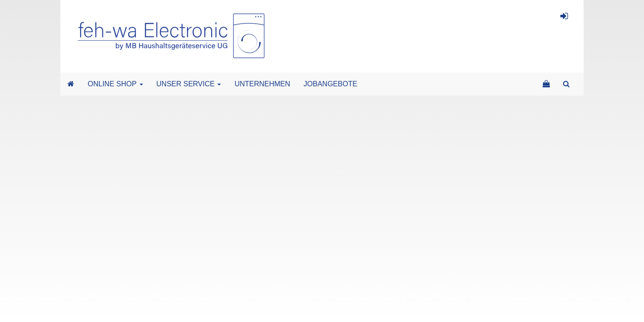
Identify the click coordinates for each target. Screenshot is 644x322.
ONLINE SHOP (115, 84)
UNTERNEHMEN (262, 84)
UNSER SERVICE (189, 84)
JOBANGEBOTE (330, 84)
